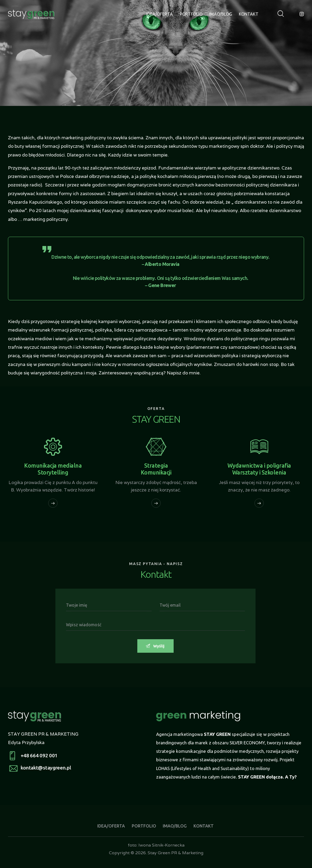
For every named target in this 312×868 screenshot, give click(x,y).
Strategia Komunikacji (156, 469)
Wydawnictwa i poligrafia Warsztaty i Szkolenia (259, 469)
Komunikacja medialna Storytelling (53, 469)
